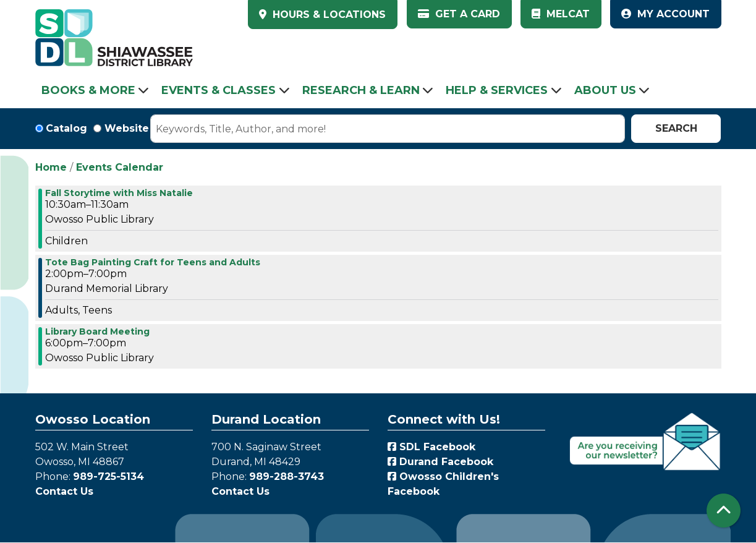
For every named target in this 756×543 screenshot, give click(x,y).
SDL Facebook (431, 447)
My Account (665, 14)
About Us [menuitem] (605, 90)
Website (127, 128)
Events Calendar (120, 167)
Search (676, 128)
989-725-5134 (108, 477)
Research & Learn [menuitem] (361, 90)
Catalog (66, 128)
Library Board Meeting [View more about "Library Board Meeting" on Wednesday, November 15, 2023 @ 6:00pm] (97, 331)
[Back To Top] (724, 511)
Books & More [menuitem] (88, 90)
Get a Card (459, 14)
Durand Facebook (440, 462)
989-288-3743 (287, 477)
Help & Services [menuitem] (497, 90)
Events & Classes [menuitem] (219, 90)
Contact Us (64, 491)
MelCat (561, 14)
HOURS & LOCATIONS (328, 15)
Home (51, 167)
